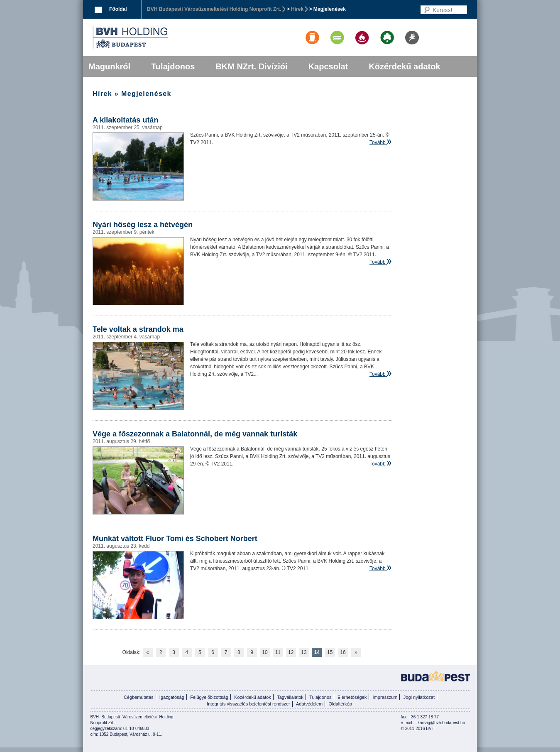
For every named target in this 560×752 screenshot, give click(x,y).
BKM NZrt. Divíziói (251, 66)
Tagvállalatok (290, 697)
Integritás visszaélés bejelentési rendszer (248, 704)
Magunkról (109, 66)
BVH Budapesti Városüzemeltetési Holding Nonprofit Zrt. (214, 9)
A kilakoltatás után (125, 120)
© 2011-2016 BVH (418, 729)
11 (278, 652)
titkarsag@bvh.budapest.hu (440, 723)
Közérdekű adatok (404, 66)
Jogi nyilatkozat (419, 697)
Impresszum (385, 697)
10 (265, 652)
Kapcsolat (328, 66)
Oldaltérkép (340, 704)
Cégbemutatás (139, 697)
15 (330, 652)
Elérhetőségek (352, 697)
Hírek (297, 9)
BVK (159, 37)
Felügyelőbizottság (209, 697)
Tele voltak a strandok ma (138, 329)
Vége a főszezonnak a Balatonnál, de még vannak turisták (195, 434)
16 (343, 652)
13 (304, 652)
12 (291, 652)
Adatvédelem (309, 704)
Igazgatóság (172, 697)
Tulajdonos (173, 66)
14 (317, 652)
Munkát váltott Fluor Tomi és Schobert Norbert (175, 539)
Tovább (378, 142)
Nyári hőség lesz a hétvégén (143, 225)
